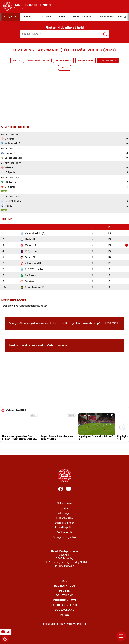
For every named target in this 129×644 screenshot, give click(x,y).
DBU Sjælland (65, 610)
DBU (65, 581)
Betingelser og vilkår (65, 537)
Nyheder (65, 508)
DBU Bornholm (65, 586)
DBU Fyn (65, 591)
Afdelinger (64, 513)
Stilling (17, 61)
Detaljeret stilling (39, 61)
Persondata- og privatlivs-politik (65, 624)
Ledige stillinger (64, 523)
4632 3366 (111, 323)
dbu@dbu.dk (66, 566)
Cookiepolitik (65, 532)
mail (88, 323)
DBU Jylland (64, 595)
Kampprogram (63, 61)
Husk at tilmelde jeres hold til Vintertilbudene (38, 345)
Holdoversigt (85, 61)
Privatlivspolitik (64, 527)
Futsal (64, 615)
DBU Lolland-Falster (65, 605)
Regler (65, 68)
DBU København (65, 600)
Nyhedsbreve (65, 503)
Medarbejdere (64, 518)
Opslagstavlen (108, 61)
